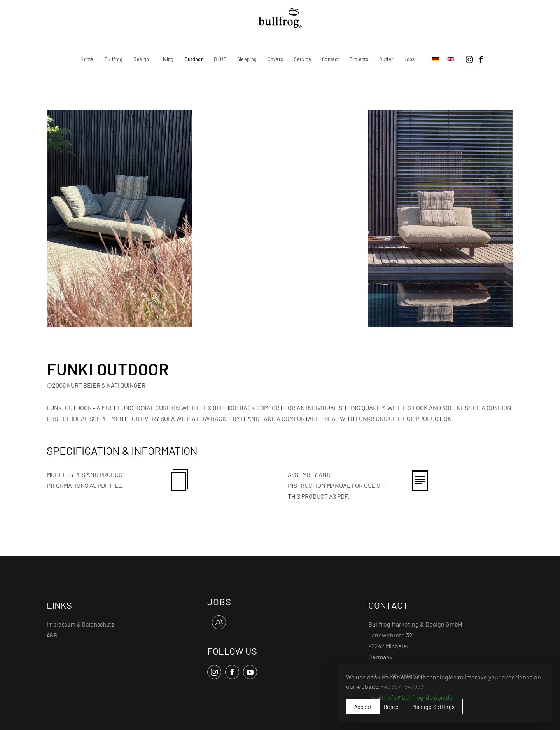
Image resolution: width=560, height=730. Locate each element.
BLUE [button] (220, 59)
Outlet (386, 59)
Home (87, 59)
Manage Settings (433, 706)
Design (141, 59)
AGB (52, 635)
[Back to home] (280, 18)
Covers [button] (275, 59)
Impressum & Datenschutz (80, 624)
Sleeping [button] (247, 59)
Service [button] (302, 59)
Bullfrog (114, 59)
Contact (330, 59)
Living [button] (167, 59)
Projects (359, 59)
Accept (363, 706)
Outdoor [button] (194, 59)
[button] (119, 217)
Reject (392, 706)
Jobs (409, 59)
